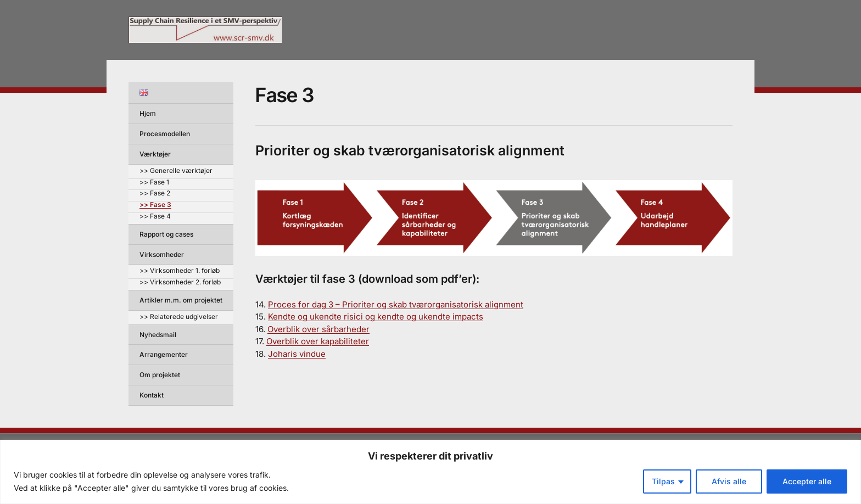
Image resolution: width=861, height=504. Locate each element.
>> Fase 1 (154, 183)
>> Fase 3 (155, 205)
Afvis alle (729, 481)
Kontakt (152, 395)
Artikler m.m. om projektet (181, 300)
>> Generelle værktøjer (176, 171)
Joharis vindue (297, 354)
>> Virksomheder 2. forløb (180, 282)
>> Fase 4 (155, 217)
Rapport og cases (166, 234)
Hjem (148, 113)
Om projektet (160, 375)
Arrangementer (164, 354)
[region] (431, 472)
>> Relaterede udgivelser (179, 317)
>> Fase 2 (155, 194)
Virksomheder (162, 254)
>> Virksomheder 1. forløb (180, 271)
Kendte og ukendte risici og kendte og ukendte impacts (376, 317)
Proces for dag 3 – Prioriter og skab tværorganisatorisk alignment (396, 304)
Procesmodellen (165, 134)
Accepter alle (807, 481)
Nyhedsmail (158, 335)
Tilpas (663, 481)
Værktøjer (155, 154)
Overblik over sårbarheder (318, 329)
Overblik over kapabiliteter (318, 341)
